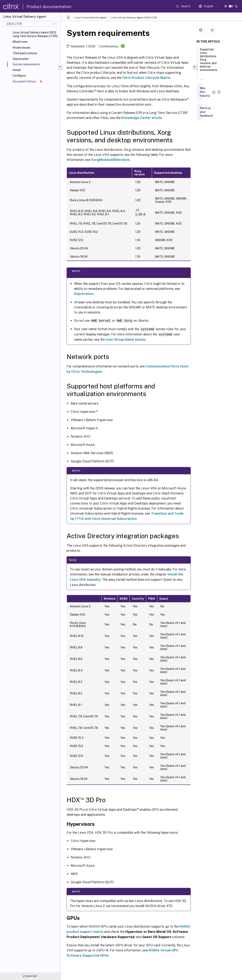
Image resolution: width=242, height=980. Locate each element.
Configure (19, 76)
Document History (27, 81)
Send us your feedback (206, 112)
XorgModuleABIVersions (111, 160)
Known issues (21, 48)
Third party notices (25, 53)
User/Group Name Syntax (126, 339)
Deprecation (21, 59)
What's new (20, 42)
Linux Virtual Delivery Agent (91, 18)
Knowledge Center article (142, 118)
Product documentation (49, 7)
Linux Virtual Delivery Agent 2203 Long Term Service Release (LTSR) (35, 34)
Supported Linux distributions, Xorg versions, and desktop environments (209, 61)
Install (17, 70)
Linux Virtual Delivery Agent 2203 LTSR (134, 18)
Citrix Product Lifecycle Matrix (146, 78)
